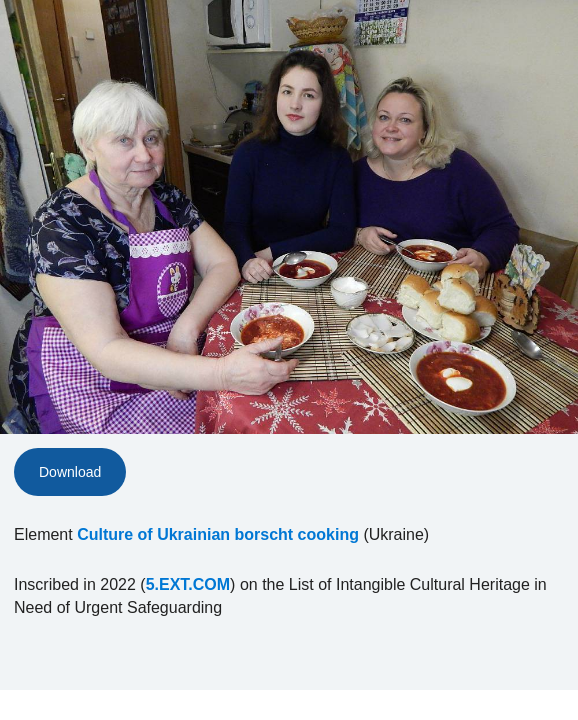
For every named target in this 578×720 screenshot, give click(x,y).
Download (70, 472)
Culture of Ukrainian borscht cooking (218, 534)
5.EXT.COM (188, 584)
